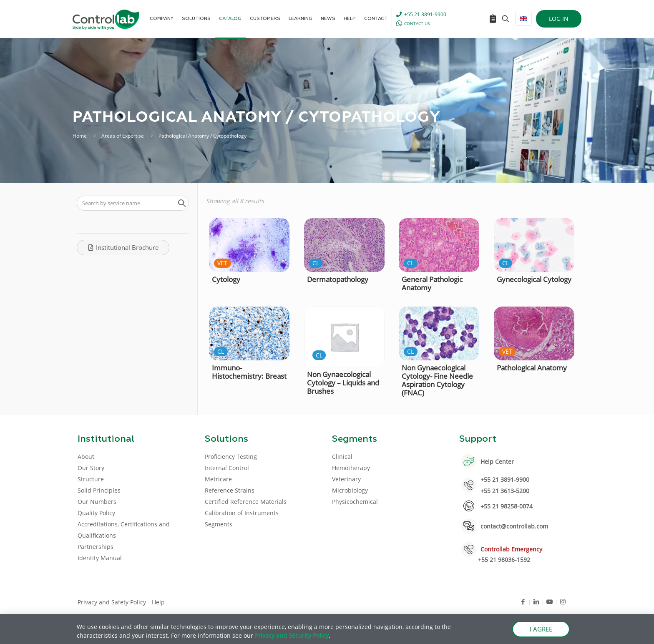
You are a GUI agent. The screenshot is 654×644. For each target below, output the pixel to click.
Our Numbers (97, 502)
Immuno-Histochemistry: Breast (249, 372)
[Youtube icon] (550, 601)
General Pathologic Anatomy (432, 283)
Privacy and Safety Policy (113, 602)
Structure (91, 479)
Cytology (226, 279)
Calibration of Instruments (242, 513)
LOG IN (559, 19)
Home (80, 136)
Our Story (91, 468)
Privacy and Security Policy (292, 635)
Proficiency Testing (231, 457)
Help (158, 602)
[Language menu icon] (523, 19)
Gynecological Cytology (534, 279)
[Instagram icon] (563, 601)
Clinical (342, 457)
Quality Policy (96, 513)
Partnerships (96, 547)
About (86, 457)
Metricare (218, 479)
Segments (219, 524)
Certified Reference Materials (246, 502)
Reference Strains (230, 490)
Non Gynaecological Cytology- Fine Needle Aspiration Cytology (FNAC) (437, 380)
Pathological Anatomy (532, 368)
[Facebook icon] (523, 601)
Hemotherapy (351, 468)
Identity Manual (100, 558)
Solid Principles (99, 490)
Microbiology (350, 490)
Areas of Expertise (123, 136)
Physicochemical (355, 502)
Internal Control (227, 468)
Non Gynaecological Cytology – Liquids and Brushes (343, 383)
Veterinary (346, 479)
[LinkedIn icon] (536, 601)
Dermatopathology (338, 279)
